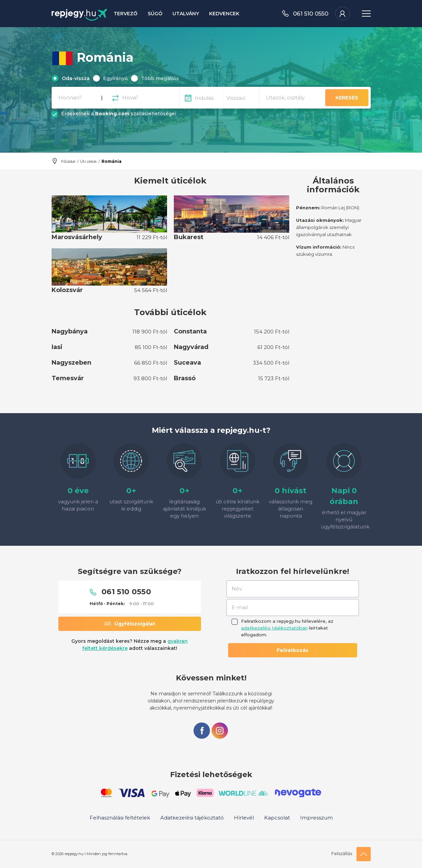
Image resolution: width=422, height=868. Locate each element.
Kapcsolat (277, 818)
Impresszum (316, 818)
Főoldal (68, 161)
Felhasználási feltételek (120, 818)
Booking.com (112, 114)
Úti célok (88, 161)
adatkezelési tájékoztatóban (274, 628)
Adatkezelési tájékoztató (192, 818)
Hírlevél (244, 818)
